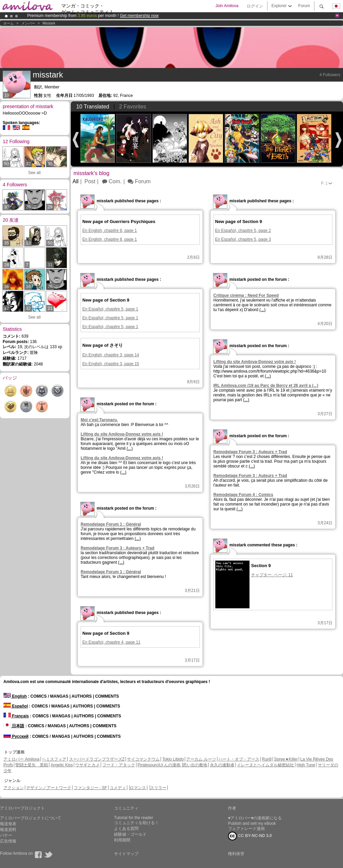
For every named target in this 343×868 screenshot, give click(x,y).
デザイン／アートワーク (49, 788)
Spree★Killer (286, 759)
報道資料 (8, 830)
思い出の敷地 (195, 765)
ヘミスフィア (54, 759)
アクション (14, 788)
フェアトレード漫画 (246, 829)
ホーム (9, 23)
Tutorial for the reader (134, 818)
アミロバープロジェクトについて (31, 818)
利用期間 (122, 840)
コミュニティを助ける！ (136, 823)
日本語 (14, 726)
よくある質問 (126, 829)
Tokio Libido (173, 759)
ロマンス (138, 788)
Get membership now (139, 16)
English (15, 696)
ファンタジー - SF (91, 788)
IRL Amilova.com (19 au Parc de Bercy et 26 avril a (266, 386)
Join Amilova (227, 6)
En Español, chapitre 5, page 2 (243, 231)
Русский (16, 736)
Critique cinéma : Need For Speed (246, 295)
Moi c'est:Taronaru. (99, 420)
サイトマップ (126, 854)
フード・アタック (119, 765)
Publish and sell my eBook (252, 823)
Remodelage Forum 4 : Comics (243, 495)
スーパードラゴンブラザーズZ (97, 759)
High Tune (306, 765)
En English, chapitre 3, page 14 (111, 355)
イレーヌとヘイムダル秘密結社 (265, 765)
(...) (262, 310)
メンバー (28, 23)
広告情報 (8, 841)
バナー (6, 835)
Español (16, 706)
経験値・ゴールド (130, 834)
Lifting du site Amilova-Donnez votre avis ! (255, 362)
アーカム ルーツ (201, 759)
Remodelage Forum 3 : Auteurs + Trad (250, 452)
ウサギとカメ (87, 765)
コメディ (118, 788)
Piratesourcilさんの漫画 (159, 765)
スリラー (158, 788)
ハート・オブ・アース (239, 759)
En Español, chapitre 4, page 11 (111, 642)
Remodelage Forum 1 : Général (111, 524)
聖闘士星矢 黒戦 (32, 765)
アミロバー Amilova (21, 759)
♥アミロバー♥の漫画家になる (255, 818)
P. (324, 183)
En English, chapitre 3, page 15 (111, 364)
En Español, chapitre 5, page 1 (110, 309)
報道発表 (8, 824)
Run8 (267, 759)
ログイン (255, 6)
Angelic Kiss (62, 765)
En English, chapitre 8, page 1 (110, 231)
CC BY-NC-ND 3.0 (250, 836)
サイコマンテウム (143, 759)
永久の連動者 (222, 765)
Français (16, 716)
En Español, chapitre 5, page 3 (243, 239)
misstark (49, 23)
